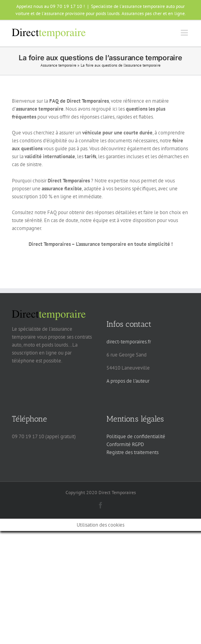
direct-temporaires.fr (129, 342)
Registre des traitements (132, 452)
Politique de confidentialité (136, 436)
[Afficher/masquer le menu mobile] (185, 33)
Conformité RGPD (125, 444)
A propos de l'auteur (128, 381)
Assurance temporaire (58, 65)
